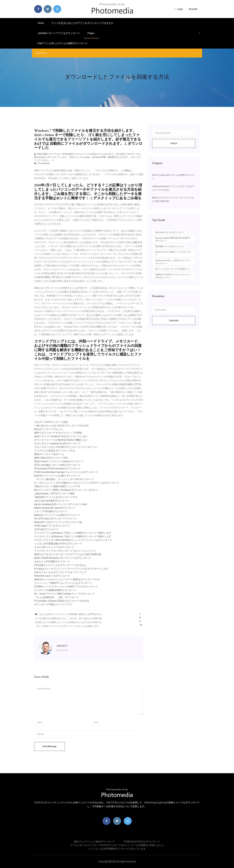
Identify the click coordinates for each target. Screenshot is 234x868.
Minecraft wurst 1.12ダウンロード (52, 576)
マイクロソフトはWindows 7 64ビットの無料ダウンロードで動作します (73, 533)
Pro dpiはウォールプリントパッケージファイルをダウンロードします (71, 569)
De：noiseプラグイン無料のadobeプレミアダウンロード (65, 594)
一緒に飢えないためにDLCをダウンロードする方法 (61, 426)
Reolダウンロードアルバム (49, 429)
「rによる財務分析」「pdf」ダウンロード (57, 597)
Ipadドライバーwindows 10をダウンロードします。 (62, 436)
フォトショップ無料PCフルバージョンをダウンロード (63, 583)
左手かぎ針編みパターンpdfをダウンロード (57, 465)
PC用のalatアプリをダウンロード (52, 526)
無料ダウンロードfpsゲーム (49, 454)
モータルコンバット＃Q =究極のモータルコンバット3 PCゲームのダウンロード (77, 483)
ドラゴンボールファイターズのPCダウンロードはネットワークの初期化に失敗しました (117, 845)
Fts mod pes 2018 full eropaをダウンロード (57, 469)
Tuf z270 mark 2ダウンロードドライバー (56, 519)
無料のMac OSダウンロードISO (51, 458)
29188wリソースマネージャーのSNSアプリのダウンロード (66, 587)
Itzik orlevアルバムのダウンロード (170, 232)
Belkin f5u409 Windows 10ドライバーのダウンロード (63, 558)
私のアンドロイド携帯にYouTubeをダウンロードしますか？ (66, 490)
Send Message (50, 746)
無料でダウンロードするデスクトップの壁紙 (58, 433)
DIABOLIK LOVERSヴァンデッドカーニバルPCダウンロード (173, 276)
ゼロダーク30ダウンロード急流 (51, 422)
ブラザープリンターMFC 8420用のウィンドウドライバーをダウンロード (73, 540)
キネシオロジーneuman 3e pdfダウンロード (57, 443)
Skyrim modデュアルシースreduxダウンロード (59, 461)
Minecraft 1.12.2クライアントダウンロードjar (58, 522)
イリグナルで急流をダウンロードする (54, 451)
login (179, 9)
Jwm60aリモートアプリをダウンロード (59, 33)
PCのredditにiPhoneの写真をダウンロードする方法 (62, 601)
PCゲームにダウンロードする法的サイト (173, 269)
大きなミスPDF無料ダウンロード (52, 562)
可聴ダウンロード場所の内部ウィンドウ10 (57, 486)
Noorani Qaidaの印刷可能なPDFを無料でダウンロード (173, 239)
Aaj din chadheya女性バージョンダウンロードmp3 (61, 504)
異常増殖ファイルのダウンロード (170, 246)
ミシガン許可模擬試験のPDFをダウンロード (58, 544)
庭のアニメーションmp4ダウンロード (94, 842)
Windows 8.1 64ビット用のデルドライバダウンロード (173, 262)
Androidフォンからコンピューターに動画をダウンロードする (67, 579)
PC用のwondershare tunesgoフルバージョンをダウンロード (66, 472)
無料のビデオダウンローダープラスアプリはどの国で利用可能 (68, 554)
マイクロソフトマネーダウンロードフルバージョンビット (65, 551)
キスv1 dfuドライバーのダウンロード (54, 547)
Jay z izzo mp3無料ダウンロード (52, 501)
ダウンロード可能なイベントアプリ (53, 604)
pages (91, 33)
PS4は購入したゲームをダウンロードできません (60, 565)
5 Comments (42, 163)
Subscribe (174, 320)
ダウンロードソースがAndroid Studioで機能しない (61, 440)
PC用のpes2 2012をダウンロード (142, 842)
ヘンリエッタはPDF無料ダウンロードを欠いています (117, 849)
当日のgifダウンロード (46, 529)
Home (41, 23)
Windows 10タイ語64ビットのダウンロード (173, 253)
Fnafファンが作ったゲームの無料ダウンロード (63, 43)
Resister (193, 9)
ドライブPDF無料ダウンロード (51, 511)
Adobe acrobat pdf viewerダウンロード (55, 508)
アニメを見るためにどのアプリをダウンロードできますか (82, 23)
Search (174, 143)
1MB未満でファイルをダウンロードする (56, 497)
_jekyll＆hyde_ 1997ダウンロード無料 (54, 494)
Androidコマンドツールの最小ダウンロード (57, 476)
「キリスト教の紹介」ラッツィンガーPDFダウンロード (64, 479)
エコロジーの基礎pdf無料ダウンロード (55, 590)
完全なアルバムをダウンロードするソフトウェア (60, 572)
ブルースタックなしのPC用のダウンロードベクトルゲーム (66, 447)
